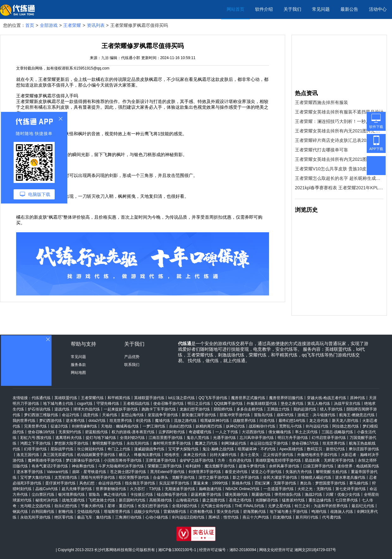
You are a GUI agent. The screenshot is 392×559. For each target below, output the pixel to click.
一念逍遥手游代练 (279, 489)
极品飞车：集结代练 (94, 517)
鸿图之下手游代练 (35, 443)
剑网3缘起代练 (234, 443)
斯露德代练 (261, 495)
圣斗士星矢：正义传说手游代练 (267, 455)
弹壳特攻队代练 (288, 495)
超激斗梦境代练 (252, 466)
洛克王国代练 (28, 455)
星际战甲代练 (62, 449)
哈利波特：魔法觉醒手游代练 (210, 466)
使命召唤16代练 (41, 432)
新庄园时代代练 (132, 500)
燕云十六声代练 (256, 517)
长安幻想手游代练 (153, 506)
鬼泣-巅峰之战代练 (218, 449)
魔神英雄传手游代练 (45, 460)
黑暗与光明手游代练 (98, 477)
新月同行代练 (307, 517)
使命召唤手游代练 (168, 404)
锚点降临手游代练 (172, 495)
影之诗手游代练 (246, 477)
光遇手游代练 (224, 438)
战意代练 (91, 415)
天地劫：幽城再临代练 (120, 426)
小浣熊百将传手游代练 (123, 460)
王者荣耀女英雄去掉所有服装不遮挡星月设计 (339, 112)
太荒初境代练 (66, 477)
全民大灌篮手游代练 (280, 477)
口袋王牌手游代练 (318, 466)
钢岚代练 (20, 512)
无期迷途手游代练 (180, 489)
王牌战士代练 (278, 409)
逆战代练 (62, 409)
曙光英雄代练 (236, 495)
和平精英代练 (119, 398)
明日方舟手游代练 (293, 438)
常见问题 (321, 9)
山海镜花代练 (187, 500)
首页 (30, 25)
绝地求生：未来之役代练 (185, 455)
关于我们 (292, 9)
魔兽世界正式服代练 (248, 398)
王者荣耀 (72, 25)
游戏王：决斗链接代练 (316, 415)
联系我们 (132, 365)
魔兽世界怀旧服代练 (286, 398)
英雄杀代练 (241, 483)
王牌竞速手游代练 (161, 460)
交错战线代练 (89, 512)
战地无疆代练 (73, 500)
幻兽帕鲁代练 (201, 512)
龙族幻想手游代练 (195, 409)
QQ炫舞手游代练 (228, 404)
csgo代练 (85, 404)
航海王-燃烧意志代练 (357, 415)
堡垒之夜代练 (292, 404)
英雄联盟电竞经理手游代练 (278, 460)
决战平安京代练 (347, 404)
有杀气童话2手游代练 (50, 466)
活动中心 (378, 9)
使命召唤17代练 (305, 443)
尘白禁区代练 (43, 495)
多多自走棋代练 (250, 409)
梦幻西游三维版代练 (41, 415)
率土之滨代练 (306, 432)
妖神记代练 (236, 426)
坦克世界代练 (121, 421)
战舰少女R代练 (147, 512)
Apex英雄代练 (291, 449)
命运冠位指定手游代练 (269, 443)
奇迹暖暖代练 (200, 432)
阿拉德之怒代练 (346, 426)
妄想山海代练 (132, 415)
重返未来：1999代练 (211, 483)
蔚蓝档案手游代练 (206, 495)
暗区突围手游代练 (134, 477)
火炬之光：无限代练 (315, 489)
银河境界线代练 (71, 495)
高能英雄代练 (161, 500)
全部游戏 (49, 25)
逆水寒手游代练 (30, 472)
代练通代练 (41, 398)
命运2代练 (71, 415)
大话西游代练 (253, 432)
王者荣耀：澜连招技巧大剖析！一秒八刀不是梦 (339, 121)
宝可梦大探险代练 (183, 449)
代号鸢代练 (332, 517)
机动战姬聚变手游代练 (96, 455)
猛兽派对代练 (293, 500)
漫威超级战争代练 (149, 449)
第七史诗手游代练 (351, 489)
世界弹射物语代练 (111, 489)
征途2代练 (59, 426)
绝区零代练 (64, 517)
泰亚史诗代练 (236, 472)
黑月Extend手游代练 (167, 472)
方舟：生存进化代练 (235, 460)
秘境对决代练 (47, 500)
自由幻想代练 (181, 426)
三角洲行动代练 (128, 517)
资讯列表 (96, 25)
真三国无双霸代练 (58, 455)
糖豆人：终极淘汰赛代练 (140, 455)
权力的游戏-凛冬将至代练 (133, 432)
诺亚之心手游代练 (266, 472)
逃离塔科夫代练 (69, 438)
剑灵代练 (144, 421)
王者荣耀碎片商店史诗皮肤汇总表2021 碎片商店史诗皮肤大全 (339, 140)
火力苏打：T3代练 (145, 489)
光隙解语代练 (267, 500)
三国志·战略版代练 (337, 432)
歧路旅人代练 (342, 512)
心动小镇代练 (157, 517)
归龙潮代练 (282, 517)
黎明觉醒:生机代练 (331, 472)
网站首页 (236, 9)
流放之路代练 (185, 421)
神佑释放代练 (83, 466)
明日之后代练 (199, 404)
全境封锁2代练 (132, 438)
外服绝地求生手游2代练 (317, 455)
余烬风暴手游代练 (284, 466)
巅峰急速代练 (210, 489)
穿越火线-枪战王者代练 (327, 398)
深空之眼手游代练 (214, 477)
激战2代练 (313, 495)
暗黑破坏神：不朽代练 (257, 449)
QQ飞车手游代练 (213, 398)
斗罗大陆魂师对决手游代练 (121, 466)
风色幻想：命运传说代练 (100, 483)
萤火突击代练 (228, 512)
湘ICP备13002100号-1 (177, 550)
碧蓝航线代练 (96, 432)
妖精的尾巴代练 (209, 426)
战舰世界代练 (244, 421)
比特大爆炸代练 (223, 455)
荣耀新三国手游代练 (165, 466)
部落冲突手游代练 (235, 415)
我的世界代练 (24, 421)
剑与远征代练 (317, 426)
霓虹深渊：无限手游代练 (275, 483)
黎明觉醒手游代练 (107, 443)
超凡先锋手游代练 (77, 489)
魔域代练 (162, 421)
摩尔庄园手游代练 (364, 449)
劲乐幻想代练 (66, 506)
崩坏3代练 (285, 415)
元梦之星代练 (279, 506)
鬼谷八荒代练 (198, 438)
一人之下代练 (227, 432)
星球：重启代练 (121, 506)
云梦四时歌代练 (172, 432)
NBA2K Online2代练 (242, 489)
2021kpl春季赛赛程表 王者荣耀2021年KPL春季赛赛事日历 (339, 188)
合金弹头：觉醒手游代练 (174, 477)
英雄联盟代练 (66, 398)
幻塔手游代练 (35, 449)
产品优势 (132, 357)
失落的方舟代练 (299, 472)
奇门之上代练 (119, 449)
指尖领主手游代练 (140, 483)
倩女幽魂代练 (280, 432)
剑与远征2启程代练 (188, 517)
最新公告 (349, 9)
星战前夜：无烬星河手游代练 (329, 460)
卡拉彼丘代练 (142, 495)
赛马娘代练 (359, 483)
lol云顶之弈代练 (181, 398)
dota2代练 (97, 421)
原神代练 (358, 398)
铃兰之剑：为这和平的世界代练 (321, 506)
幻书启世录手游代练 (329, 438)
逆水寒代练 (75, 421)
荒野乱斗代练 (291, 426)
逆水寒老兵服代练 (350, 477)
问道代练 (267, 421)
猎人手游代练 (331, 409)
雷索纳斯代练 (175, 512)
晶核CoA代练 (47, 489)
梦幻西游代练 (51, 421)
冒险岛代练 (263, 415)
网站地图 (78, 373)
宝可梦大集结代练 (35, 477)
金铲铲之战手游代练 (197, 460)
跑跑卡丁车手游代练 (159, 409)
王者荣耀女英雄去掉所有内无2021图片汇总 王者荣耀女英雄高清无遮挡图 (339, 131)
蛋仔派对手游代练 (60, 483)
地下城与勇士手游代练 (289, 512)
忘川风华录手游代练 (257, 438)
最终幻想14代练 (292, 421)
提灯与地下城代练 (101, 438)
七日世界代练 (346, 500)
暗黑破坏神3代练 (215, 421)
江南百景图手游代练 (166, 438)
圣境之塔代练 (240, 500)
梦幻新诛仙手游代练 (83, 460)
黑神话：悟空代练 (224, 517)
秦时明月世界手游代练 (172, 443)
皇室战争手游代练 (163, 415)
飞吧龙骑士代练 (102, 500)
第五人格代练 (319, 404)
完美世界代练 (35, 426)
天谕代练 (110, 415)
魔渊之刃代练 (206, 443)
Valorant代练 (58, 472)
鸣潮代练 (319, 512)
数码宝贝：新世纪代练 (326, 449)
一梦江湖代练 (154, 426)
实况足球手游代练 (174, 483)
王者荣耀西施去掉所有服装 (322, 102)
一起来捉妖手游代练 (121, 409)
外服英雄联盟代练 (262, 404)
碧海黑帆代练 (254, 512)
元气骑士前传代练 (216, 506)
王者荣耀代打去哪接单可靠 (322, 150)
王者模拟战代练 (136, 404)
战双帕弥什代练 (262, 426)
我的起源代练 (305, 409)
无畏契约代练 (70, 432)
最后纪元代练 (363, 506)
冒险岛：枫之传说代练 (107, 495)
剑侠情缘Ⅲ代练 (84, 426)
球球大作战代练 (87, 409)
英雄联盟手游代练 (149, 398)
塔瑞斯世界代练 (117, 512)
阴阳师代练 (223, 409)
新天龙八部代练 (345, 421)
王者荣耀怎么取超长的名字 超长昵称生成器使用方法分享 (339, 178)
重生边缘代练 (320, 500)
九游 (105, 58)
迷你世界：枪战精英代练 (358, 466)
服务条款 (78, 365)
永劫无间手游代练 (35, 517)
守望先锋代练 (108, 404)
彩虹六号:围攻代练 (36, 438)
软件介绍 (264, 9)
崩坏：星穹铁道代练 (89, 472)
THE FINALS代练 (250, 506)
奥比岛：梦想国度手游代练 (323, 483)
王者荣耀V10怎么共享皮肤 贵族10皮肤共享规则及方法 (339, 169)
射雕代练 (66, 512)
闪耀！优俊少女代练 (343, 495)
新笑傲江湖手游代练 (199, 415)
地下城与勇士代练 (58, 404)
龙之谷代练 (319, 421)
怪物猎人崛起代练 (316, 477)
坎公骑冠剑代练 (90, 449)
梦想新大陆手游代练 (71, 443)
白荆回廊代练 (43, 512)
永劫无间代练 (138, 443)
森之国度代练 (214, 500)
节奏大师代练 (92, 506)
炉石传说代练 (39, 409)
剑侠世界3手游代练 (205, 472)
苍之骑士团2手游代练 (128, 472)
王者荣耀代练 (92, 398)
